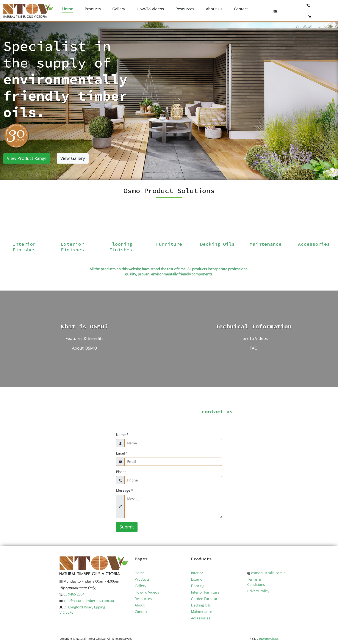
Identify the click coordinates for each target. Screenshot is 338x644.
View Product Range (27, 158)
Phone (121, 472)
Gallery (119, 9)
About (140, 605)
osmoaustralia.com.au (267, 573)
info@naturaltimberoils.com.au (304, 11)
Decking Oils (201, 605)
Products (93, 9)
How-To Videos (150, 9)
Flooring (198, 586)
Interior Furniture (205, 592)
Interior (197, 573)
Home (68, 9)
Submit (127, 527)
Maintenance (202, 612)
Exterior (197, 579)
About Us (214, 9)
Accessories (201, 618)
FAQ (254, 348)
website (269, 639)
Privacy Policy (258, 591)
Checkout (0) (321, 16)
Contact (241, 9)
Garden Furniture (205, 599)
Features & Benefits (84, 338)
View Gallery (73, 158)
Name (122, 435)
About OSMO (84, 348)
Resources (185, 9)
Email (122, 453)
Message (124, 490)
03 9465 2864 (321, 5)
